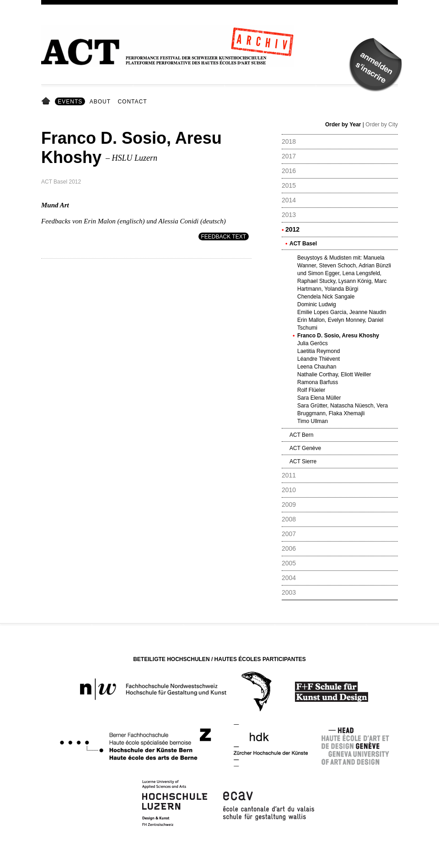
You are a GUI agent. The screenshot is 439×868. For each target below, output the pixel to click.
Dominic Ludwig (317, 304)
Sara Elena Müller (319, 398)
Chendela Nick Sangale (326, 297)
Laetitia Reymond (319, 351)
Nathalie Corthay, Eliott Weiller (334, 374)
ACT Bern (301, 435)
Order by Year (343, 125)
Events (70, 102)
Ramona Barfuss (318, 382)
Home (47, 102)
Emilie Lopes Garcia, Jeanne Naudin (342, 312)
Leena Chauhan (317, 367)
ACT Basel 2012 (61, 182)
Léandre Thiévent (319, 359)
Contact (132, 102)
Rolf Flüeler (311, 390)
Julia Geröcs (313, 343)
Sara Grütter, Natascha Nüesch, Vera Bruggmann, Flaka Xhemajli (343, 410)
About (100, 102)
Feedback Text (224, 237)
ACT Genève (305, 448)
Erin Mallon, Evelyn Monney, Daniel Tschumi (340, 324)
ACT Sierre (303, 461)
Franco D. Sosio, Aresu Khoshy (338, 336)
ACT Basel (303, 244)
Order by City (382, 125)
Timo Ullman (313, 421)
